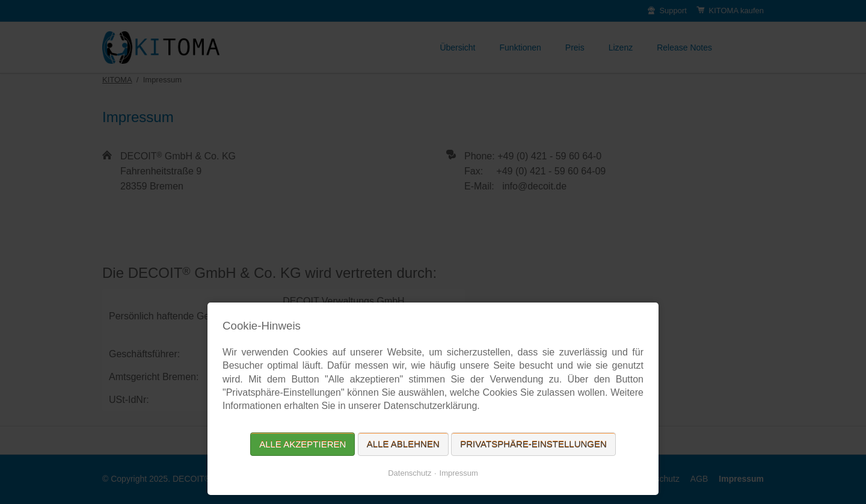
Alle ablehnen (403, 444)
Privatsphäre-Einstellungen (533, 444)
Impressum (459, 473)
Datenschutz (410, 473)
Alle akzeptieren (302, 444)
